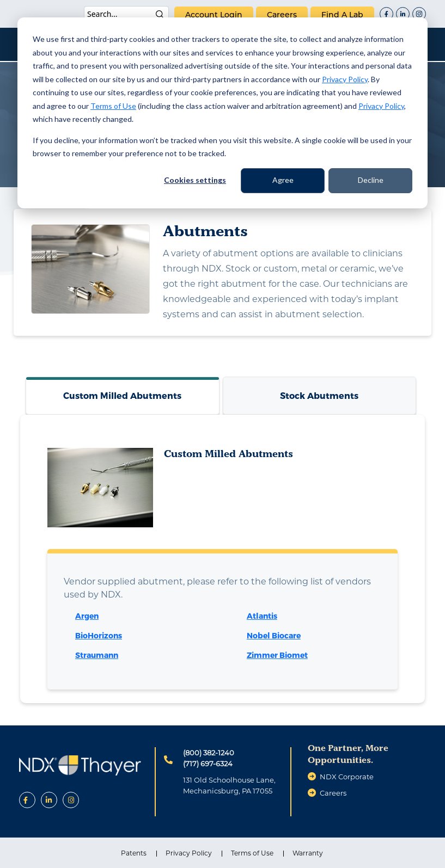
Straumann (97, 655)
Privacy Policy (345, 79)
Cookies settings (195, 180)
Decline (371, 180)
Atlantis (262, 616)
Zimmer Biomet (277, 655)
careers (282, 15)
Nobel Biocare (274, 635)
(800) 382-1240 (209, 753)
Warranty (308, 853)
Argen (87, 616)
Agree (283, 180)
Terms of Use (113, 106)
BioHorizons (99, 635)
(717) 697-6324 (208, 764)
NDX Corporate (347, 777)
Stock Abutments (319, 395)
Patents (134, 853)
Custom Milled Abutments (122, 395)
